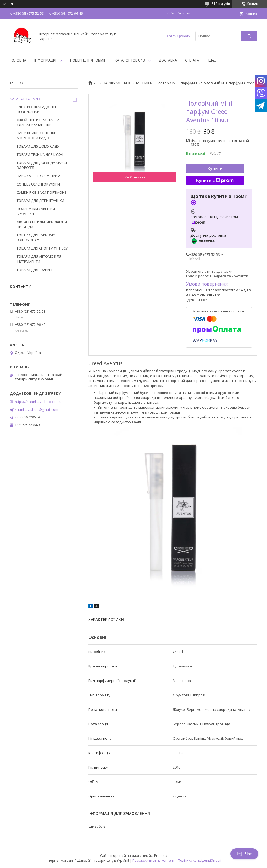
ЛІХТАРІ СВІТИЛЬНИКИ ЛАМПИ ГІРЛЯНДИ (42, 224)
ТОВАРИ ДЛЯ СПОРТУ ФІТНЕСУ (42, 248)
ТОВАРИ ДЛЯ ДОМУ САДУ (38, 146)
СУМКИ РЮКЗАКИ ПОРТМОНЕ (42, 192)
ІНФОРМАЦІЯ (45, 60)
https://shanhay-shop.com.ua (39, 402)
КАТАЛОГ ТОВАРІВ (130, 60)
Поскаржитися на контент (153, 861)
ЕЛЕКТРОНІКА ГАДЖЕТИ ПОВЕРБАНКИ (36, 109)
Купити (215, 169)
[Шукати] (249, 36)
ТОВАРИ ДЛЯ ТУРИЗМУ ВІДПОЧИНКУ (36, 238)
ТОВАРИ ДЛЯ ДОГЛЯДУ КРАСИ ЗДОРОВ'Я (42, 165)
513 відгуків (221, 4)
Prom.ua (161, 856)
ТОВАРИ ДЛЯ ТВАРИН (34, 270)
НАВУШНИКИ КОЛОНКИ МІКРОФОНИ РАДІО (37, 135)
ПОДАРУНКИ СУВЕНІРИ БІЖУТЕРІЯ (36, 211)
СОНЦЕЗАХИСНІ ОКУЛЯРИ (38, 184)
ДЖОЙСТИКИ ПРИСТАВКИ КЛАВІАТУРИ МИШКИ (38, 122)
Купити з (215, 181)
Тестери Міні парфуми (176, 83)
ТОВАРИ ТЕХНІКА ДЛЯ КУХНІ (40, 154)
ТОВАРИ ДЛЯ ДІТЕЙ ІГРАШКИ (40, 201)
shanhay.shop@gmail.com (37, 409)
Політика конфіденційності (200, 861)
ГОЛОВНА (18, 60)
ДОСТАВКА (168, 60)
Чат (244, 854)
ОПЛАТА (192, 60)
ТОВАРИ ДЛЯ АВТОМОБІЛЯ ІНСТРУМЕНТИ (39, 259)
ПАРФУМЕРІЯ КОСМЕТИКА (127, 83)
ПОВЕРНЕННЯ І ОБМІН (88, 60)
